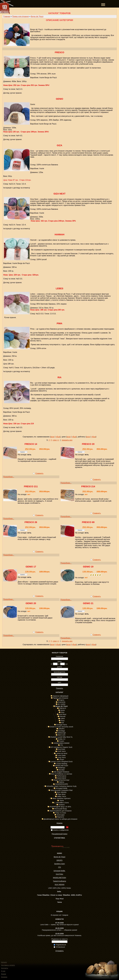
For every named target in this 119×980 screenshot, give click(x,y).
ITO (61, 745)
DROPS (61, 729)
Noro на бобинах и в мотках (62, 774)
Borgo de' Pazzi (37, 16)
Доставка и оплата (8, 965)
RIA (59, 377)
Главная (7, 16)
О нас (3, 971)
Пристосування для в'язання (60, 811)
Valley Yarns (62, 796)
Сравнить (39, 473)
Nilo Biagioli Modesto (62, 772)
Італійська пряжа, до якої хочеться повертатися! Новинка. (59, 935)
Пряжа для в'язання (21, 16)
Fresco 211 (31, 486)
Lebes (59, 288)
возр (52, 437)
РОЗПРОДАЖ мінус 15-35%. (61, 807)
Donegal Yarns (62, 725)
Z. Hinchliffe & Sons (61, 803)
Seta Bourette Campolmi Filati (62, 790)
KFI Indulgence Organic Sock (62, 747)
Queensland (62, 778)
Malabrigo (61, 768)
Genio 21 (88, 603)
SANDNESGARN (62, 784)
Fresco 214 (88, 486)
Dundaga (62, 731)
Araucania (62, 702)
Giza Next (60, 194)
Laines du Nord (62, 753)
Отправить (59, 951)
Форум (4, 974)
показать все (67, 440)
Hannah (59, 235)
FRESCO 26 (31, 522)
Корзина (4, 977)
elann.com (62, 735)
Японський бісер (61, 809)
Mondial (62, 770)
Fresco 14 (31, 444)
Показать (59, 688)
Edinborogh (62, 733)
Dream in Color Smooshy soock (61, 727)
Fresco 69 (88, 522)
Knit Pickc (61, 749)
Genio (59, 99)
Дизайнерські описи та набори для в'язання (61, 819)
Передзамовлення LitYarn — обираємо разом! (59, 930)
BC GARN (62, 704)
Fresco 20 (88, 444)
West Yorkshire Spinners (62, 798)
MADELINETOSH (62, 766)
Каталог (4, 962)
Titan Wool (62, 794)
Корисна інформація (60, 696)
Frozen (62, 741)
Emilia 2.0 (61, 739)
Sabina (62, 782)
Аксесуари (61, 815)
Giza (60, 145)
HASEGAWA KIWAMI (61, 743)
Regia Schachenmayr (61, 780)
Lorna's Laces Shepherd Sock (62, 762)
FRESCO (59, 52)
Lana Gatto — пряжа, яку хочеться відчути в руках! (59, 925)
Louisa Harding (62, 764)
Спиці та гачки (60, 813)
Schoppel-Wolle (61, 788)
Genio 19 (88, 567)
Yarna (61, 800)
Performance (62, 776)
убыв (58, 437)
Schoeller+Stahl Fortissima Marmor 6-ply (62, 786)
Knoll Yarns (62, 751)
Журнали (61, 817)
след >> (56, 440)
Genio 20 (31, 603)
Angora (62, 700)
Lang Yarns (62, 757)
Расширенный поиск (59, 834)
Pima (60, 323)
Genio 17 (31, 567)
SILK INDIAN (62, 792)
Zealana (62, 805)
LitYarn (62, 760)
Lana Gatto (62, 755)
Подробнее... (9, 477)
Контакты (5, 968)
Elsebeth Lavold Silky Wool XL (62, 737)
